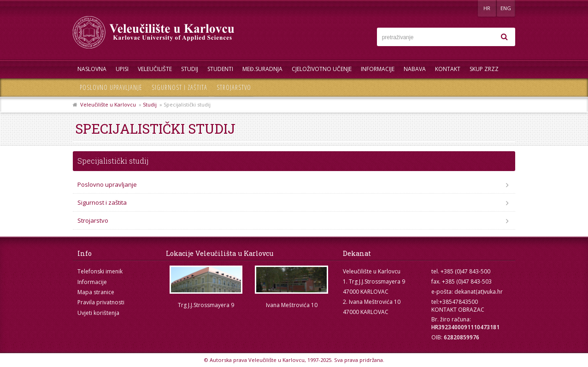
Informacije (378, 69)
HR (487, 8)
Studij (190, 69)
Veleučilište (155, 69)
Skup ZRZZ (484, 69)
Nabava (415, 69)
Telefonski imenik (100, 271)
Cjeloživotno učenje (322, 69)
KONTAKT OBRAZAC (458, 310)
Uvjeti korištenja (98, 313)
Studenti (220, 69)
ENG (506, 8)
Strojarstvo (234, 87)
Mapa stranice (96, 292)
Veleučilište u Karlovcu (108, 104)
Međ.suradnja (262, 69)
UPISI (122, 69)
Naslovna (92, 69)
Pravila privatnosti (101, 302)
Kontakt (448, 69)
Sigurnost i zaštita (179, 87)
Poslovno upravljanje (111, 87)
